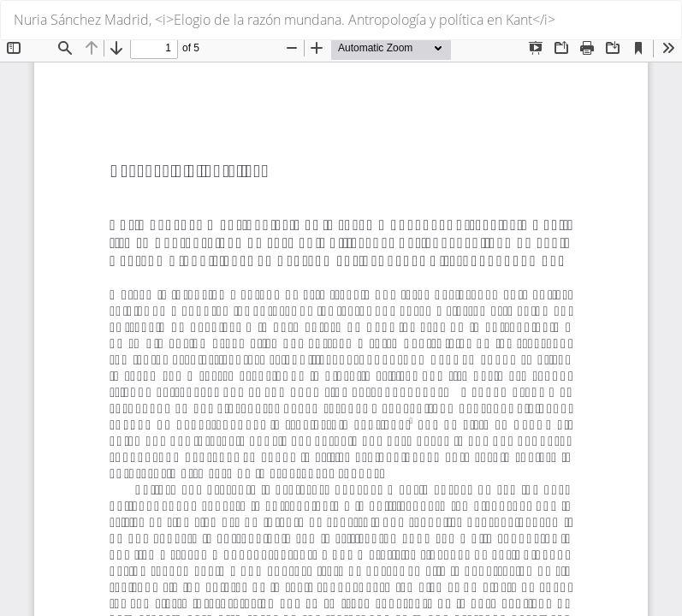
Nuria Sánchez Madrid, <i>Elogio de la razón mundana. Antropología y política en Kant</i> (285, 20)
